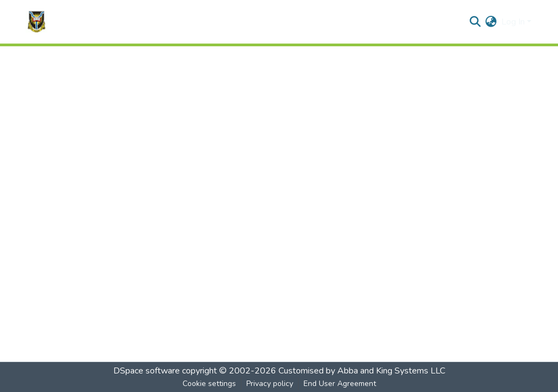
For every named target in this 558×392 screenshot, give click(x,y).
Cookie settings (209, 384)
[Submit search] (475, 22)
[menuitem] (491, 22)
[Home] (37, 22)
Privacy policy (270, 384)
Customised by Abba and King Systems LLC (362, 371)
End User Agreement (340, 384)
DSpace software (147, 371)
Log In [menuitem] (513, 22)
